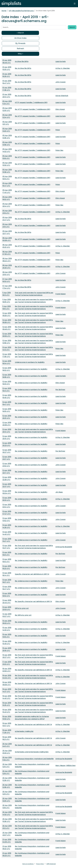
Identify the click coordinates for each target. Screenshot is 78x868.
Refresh (20, 49)
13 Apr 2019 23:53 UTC (7, 608)
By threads (20, 43)
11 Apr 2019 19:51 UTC (7, 308)
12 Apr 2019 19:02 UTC (7, 369)
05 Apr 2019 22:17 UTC (7, 232)
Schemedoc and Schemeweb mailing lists (32, 752)
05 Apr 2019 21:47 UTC (7, 219)
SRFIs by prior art (22, 608)
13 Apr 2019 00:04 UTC (7, 492)
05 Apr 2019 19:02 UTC (7, 198)
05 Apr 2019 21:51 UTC (7, 226)
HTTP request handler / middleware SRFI (31, 102)
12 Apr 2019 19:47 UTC (7, 403)
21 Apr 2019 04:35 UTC (7, 841)
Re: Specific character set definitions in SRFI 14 (33, 601)
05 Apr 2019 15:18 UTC (7, 157)
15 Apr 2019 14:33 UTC (7, 629)
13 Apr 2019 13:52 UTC (7, 519)
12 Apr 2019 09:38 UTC (7, 321)
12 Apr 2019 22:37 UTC (7, 485)
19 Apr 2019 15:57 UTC (7, 725)
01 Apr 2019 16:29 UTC (7, 75)
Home (4, 11)
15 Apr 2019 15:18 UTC (7, 636)
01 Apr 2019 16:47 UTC (7, 82)
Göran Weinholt (62, 96)
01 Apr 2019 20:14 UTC (7, 96)
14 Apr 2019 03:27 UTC (7, 615)
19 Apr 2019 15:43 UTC (7, 711)
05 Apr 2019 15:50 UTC (7, 164)
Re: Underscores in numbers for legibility (31, 369)
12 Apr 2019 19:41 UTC (7, 390)
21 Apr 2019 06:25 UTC (7, 854)
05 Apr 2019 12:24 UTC (7, 116)
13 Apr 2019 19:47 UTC (7, 588)
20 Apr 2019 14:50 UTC (7, 813)
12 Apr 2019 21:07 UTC (7, 458)
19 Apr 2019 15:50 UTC (7, 718)
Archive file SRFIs (22, 61)
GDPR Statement (51, 864)
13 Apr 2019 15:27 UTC (7, 540)
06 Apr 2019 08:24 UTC (7, 260)
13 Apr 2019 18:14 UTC (7, 574)
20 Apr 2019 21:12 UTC (7, 827)
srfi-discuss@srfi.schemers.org (21, 11)
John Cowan (61, 82)
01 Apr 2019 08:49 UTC (7, 61)
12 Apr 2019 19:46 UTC (7, 396)
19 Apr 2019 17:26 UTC (7, 731)
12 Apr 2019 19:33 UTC (7, 383)
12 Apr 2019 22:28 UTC (7, 478)
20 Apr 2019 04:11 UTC (7, 745)
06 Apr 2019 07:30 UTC (7, 253)
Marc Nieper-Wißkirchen (65, 766)
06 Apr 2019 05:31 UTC (7, 246)
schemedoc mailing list (24, 731)
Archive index (20, 38)
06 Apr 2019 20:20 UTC (7, 267)
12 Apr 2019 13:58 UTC (7, 342)
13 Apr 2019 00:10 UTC (7, 499)
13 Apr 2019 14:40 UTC (7, 533)
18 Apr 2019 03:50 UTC (7, 670)
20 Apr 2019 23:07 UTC (7, 834)
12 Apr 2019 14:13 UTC (7, 349)
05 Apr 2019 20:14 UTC (7, 205)
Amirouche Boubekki (64, 547)
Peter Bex (59, 150)
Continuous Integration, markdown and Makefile (34, 759)
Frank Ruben (61, 294)
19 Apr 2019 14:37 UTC (7, 690)
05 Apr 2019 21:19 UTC (7, 212)
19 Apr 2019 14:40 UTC (7, 697)
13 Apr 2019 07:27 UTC (7, 513)
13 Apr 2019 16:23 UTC (7, 567)
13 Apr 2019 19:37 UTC (7, 581)
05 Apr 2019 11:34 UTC (7, 102)
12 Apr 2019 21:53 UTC (7, 465)
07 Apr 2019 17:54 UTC (7, 287)
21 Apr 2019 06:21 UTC (7, 848)
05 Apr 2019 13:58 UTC (7, 143)
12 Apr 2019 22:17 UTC (7, 472)
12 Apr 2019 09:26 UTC (7, 314)
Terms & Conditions (28, 864)
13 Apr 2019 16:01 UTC (7, 554)
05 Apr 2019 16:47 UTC (7, 185)
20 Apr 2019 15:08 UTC (7, 820)
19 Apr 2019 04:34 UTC (7, 677)
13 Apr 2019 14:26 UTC (7, 526)
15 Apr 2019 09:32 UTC (7, 622)
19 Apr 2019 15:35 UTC (7, 704)
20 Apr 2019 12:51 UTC (7, 793)
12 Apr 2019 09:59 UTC (7, 335)
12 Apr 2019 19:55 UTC (7, 410)
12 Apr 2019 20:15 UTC (7, 437)
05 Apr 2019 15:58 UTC (7, 171)
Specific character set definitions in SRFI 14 (32, 574)
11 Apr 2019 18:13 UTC (7, 294)
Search (72, 27)
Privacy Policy (40, 864)
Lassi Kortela (61, 61)
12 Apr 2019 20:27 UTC (7, 451)
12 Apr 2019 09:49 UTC (7, 328)
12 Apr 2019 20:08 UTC (7, 424)
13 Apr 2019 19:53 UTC (7, 595)
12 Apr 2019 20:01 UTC (7, 417)
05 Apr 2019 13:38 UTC (7, 137)
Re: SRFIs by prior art (23, 615)
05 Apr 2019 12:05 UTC (7, 109)
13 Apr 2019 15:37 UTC (7, 547)
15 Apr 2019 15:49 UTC (7, 642)
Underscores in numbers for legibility (30, 362)
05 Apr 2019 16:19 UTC (7, 178)
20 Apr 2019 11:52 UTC (7, 759)
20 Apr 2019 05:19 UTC (7, 752)
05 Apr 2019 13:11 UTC (7, 123)
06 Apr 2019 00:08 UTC (7, 239)
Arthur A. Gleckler (63, 68)
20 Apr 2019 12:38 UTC (7, 786)
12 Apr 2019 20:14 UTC (7, 431)
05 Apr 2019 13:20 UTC (7, 130)
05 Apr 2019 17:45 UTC (7, 191)
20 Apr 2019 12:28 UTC (7, 779)
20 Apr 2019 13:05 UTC (7, 800)
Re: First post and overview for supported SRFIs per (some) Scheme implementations (34, 301)
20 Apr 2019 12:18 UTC (7, 772)
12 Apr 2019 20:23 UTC (7, 444)
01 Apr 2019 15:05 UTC (7, 68)
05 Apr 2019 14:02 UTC (7, 150)
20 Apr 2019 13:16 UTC (7, 807)
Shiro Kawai (60, 109)
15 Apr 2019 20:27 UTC (7, 656)
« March (20, 33)
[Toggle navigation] (75, 4)
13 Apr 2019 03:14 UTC (7, 506)
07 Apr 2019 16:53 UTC (7, 280)
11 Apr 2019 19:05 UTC (7, 301)
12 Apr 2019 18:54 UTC (7, 362)
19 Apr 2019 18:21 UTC (7, 738)
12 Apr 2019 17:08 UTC (7, 355)
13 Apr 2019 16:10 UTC (7, 560)
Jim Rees (59, 492)
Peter (58, 130)
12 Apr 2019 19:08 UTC (7, 376)
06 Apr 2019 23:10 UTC (7, 273)
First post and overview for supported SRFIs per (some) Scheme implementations (34, 294)
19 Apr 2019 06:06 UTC (7, 683)
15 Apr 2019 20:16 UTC (7, 649)
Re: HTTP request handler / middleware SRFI (33, 109)
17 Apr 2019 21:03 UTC (7, 663)
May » (20, 54)
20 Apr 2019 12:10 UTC (7, 766)
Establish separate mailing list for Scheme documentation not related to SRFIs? (32, 718)
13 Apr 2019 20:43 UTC (7, 601)
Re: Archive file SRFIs (23, 68)
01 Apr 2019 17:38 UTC (7, 89)
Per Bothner (60, 390)
